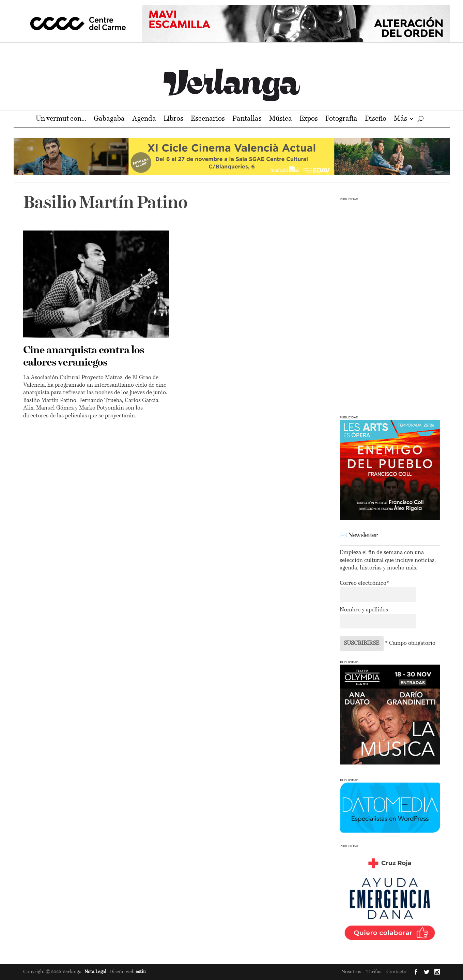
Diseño (376, 120)
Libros (173, 120)
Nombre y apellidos (364, 610)
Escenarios (208, 120)
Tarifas (374, 972)
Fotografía (341, 120)
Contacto (396, 972)
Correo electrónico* (364, 583)
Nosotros (351, 972)
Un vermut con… (61, 120)
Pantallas (247, 120)
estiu (141, 972)
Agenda (144, 120)
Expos (309, 120)
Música (281, 120)
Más (400, 120)
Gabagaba (109, 120)
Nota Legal (96, 972)
